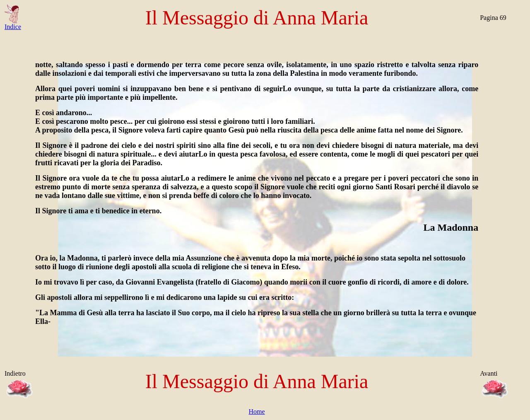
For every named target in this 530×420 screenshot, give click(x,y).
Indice (13, 24)
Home (257, 412)
